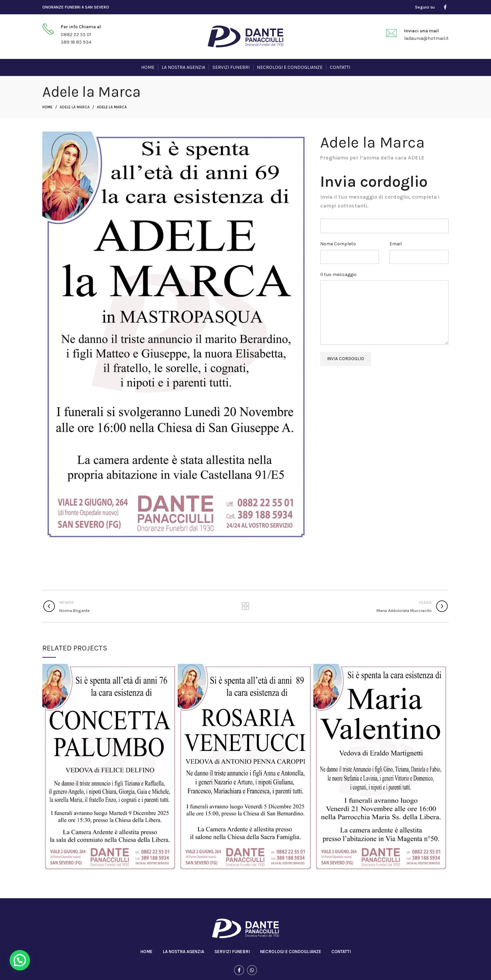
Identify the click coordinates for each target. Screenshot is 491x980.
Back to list (245, 606)
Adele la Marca (75, 107)
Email (396, 244)
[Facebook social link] (445, 7)
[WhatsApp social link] (252, 970)
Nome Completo (338, 244)
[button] (20, 960)
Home (47, 107)
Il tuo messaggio (338, 274)
